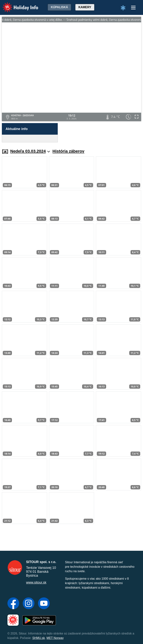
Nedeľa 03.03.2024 (30, 151)
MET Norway (55, 638)
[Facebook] (13, 604)
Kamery (85, 7)
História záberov (68, 151)
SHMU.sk (39, 638)
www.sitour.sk (36, 582)
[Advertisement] (101, 133)
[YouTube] (44, 604)
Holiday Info (17, 5)
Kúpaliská (59, 7)
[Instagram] (29, 604)
